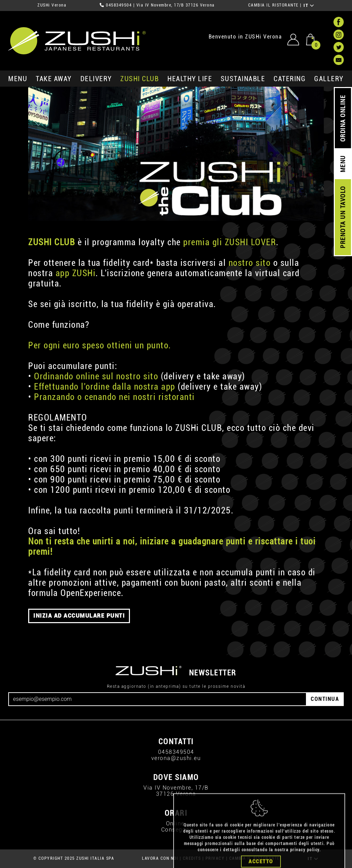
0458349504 (119, 5)
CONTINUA (325, 699)
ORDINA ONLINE (343, 118)
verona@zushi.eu (176, 758)
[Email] (157, 699)
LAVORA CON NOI (160, 858)
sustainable (243, 79)
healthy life (190, 79)
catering (290, 79)
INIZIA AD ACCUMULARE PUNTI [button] (79, 616)
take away (54, 79)
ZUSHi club (140, 79)
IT (309, 6)
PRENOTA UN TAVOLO (343, 217)
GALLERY (329, 79)
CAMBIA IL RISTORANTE (273, 5)
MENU (18, 79)
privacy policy (305, 862)
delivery (96, 79)
